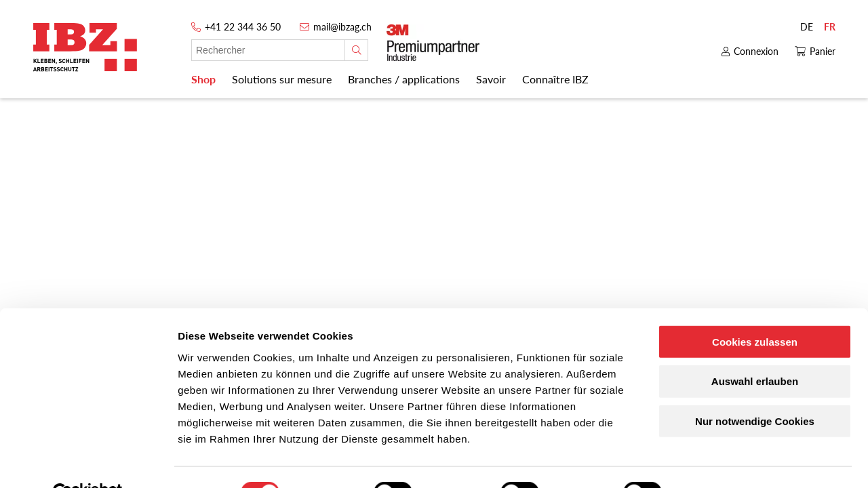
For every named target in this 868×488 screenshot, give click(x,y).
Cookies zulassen (755, 309)
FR (830, 27)
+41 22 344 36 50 (243, 27)
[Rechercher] (356, 50)
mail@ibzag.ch (342, 27)
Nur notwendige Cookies (755, 389)
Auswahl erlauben (755, 349)
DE (807, 27)
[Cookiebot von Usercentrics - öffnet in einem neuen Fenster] (88, 462)
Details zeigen (721, 461)
